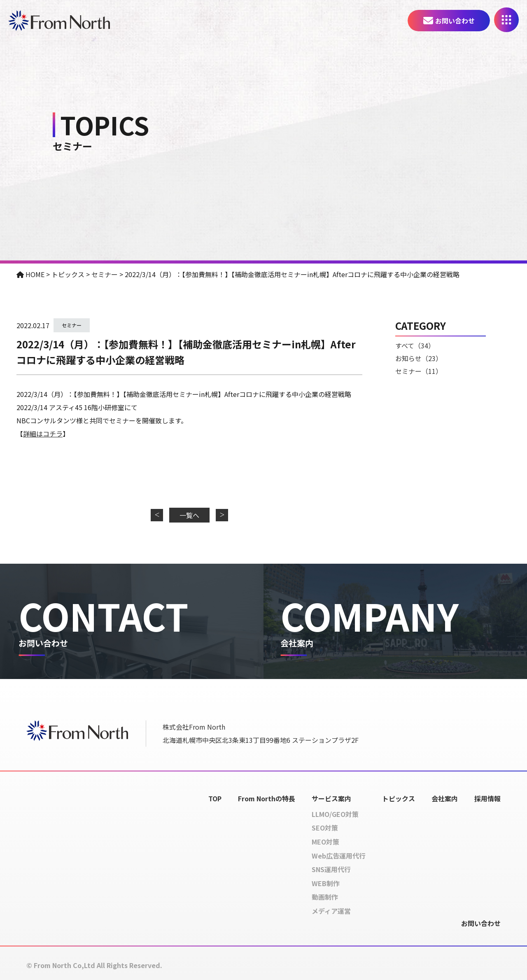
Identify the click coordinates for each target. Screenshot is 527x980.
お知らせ (419, 358)
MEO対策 (325, 842)
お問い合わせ (455, 21)
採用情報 (487, 798)
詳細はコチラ (43, 434)
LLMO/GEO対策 (335, 814)
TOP (215, 798)
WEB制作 (326, 883)
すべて (415, 345)
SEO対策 (325, 828)
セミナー (72, 325)
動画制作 (325, 897)
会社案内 (445, 798)
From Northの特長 (267, 798)
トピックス (399, 798)
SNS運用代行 (331, 870)
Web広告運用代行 (339, 856)
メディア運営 (331, 911)
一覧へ (189, 515)
